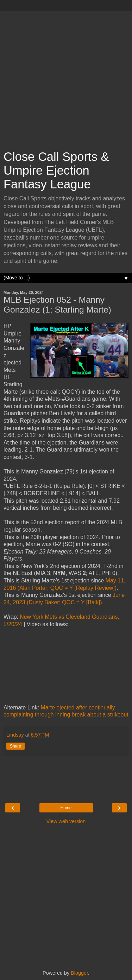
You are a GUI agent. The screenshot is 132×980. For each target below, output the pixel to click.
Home (66, 808)
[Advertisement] (66, 77)
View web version (66, 821)
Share (15, 746)
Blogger (79, 973)
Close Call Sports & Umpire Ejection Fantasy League (56, 170)
